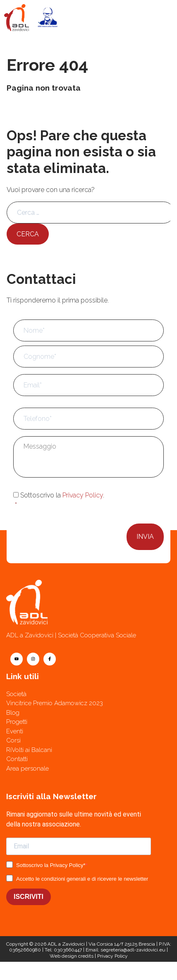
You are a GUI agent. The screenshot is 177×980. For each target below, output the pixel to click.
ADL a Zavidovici (66, 944)
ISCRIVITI (29, 897)
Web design (63, 956)
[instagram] (33, 659)
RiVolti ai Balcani (29, 750)
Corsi (13, 740)
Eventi (15, 731)
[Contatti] (44, 971)
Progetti (17, 722)
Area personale (28, 769)
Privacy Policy (83, 495)
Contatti (17, 759)
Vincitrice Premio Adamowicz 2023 (55, 703)
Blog (13, 713)
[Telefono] (133, 971)
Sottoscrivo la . (89, 501)
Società (16, 694)
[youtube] (17, 659)
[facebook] (50, 659)
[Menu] (160, 17)
